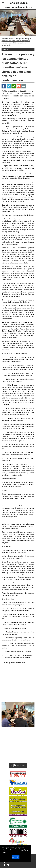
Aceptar (16, 857)
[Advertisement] (15, 748)
